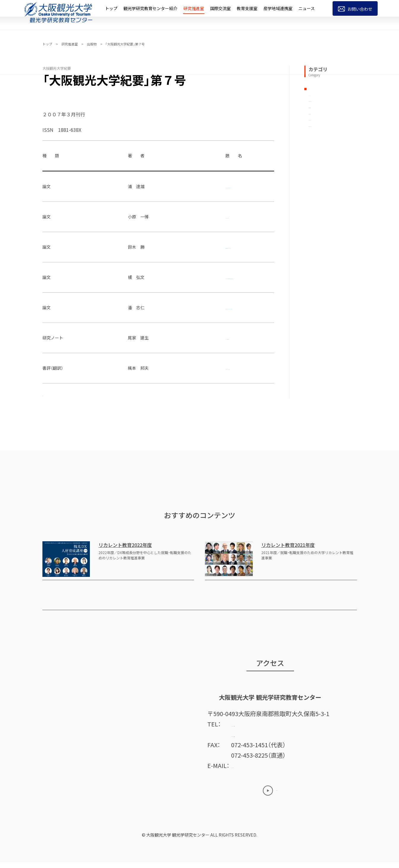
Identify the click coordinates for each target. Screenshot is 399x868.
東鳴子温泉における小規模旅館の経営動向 (161, 186)
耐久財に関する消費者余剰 (147, 217)
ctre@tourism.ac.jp (258, 771)
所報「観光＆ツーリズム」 (332, 172)
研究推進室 (70, 44)
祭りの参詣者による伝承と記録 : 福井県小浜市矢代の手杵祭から (181, 277)
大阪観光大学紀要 (325, 132)
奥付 (47, 394)
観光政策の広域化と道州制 (147, 338)
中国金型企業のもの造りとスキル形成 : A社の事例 (168, 307)
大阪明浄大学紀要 (325, 145)
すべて (314, 93)
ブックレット (321, 106)
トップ (47, 44)
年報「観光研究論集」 (328, 158)
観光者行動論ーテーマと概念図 (151, 368)
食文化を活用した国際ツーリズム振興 (157, 247)
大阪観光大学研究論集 (329, 119)
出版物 (92, 44)
